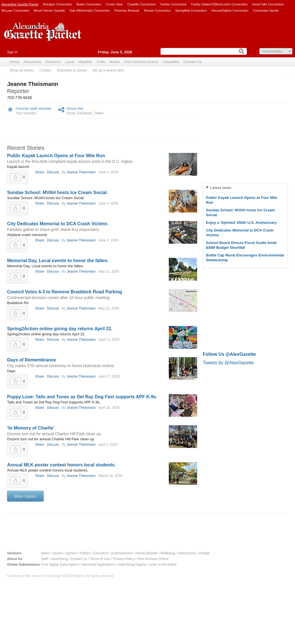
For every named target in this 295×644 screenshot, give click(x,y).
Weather (86, 62)
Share (40, 172)
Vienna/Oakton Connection (230, 10)
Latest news (221, 188)
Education (101, 553)
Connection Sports (266, 10)
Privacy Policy (124, 559)
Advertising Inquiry (132, 565)
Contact (45, 70)
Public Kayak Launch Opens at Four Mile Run (56, 156)
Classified (171, 62)
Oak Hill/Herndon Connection (90, 10)
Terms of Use (100, 559)
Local (70, 62)
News (45, 553)
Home (14, 62)
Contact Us (193, 62)
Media (114, 62)
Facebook (85, 113)
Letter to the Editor (163, 565)
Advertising (59, 559)
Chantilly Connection (142, 4)
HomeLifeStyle (146, 553)
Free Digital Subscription (60, 565)
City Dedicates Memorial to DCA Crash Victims (57, 224)
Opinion (71, 553)
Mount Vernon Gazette (49, 10)
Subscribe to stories (72, 70)
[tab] (245, 188)
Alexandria (32, 62)
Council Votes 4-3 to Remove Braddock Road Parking (65, 292)
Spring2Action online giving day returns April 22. (60, 329)
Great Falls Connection (268, 4)
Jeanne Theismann (81, 172)
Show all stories (22, 70)
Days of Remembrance (32, 360)
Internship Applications (98, 565)
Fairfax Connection (173, 4)
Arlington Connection (57, 4)
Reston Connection (157, 10)
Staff (45, 559)
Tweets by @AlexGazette (228, 363)
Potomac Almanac (127, 10)
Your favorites (26, 113)
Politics (85, 553)
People (204, 553)
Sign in (12, 52)
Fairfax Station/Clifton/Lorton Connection (219, 4)
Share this (75, 109)
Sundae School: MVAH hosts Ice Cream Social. (57, 192)
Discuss (53, 172)
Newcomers (187, 553)
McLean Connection (15, 10)
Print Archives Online (141, 62)
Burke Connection (89, 4)
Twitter (99, 113)
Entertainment (122, 553)
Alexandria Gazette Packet (20, 4)
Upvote (16, 177)
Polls (101, 62)
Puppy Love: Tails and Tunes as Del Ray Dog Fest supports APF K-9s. (82, 397)
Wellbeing (168, 553)
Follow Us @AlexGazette (229, 354)
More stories (25, 496)
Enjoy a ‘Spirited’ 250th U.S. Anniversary (241, 223)
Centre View (114, 4)
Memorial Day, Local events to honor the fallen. (58, 261)
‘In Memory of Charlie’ (31, 428)
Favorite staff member (33, 109)
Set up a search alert (108, 70)
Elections (53, 62)
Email (71, 113)
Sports (57, 553)
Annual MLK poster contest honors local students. (61, 465)
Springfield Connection (191, 10)
